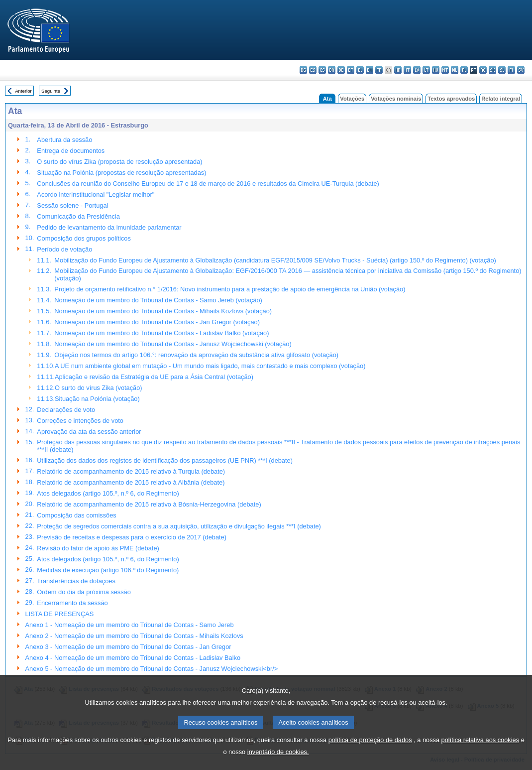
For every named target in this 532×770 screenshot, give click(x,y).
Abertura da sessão (64, 140)
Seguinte (51, 91)
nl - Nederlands (455, 70)
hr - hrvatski (398, 70)
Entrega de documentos (71, 151)
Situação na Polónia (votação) (97, 399)
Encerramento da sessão (72, 603)
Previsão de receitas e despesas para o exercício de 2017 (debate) (132, 537)
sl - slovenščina (502, 70)
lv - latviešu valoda (417, 70)
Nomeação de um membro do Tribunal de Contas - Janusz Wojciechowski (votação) (173, 344)
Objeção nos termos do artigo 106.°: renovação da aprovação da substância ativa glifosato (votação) (196, 355)
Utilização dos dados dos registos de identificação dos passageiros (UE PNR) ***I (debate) (165, 460)
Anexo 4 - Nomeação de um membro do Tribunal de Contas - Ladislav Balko (133, 658)
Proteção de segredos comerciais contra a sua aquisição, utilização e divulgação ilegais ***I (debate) (179, 526)
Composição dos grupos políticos (84, 238)
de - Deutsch (341, 70)
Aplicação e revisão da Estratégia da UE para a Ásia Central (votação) (154, 377)
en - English (370, 70)
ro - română (483, 70)
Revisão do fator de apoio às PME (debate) (98, 548)
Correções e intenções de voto (80, 421)
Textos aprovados (451, 99)
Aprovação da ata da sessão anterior (89, 432)
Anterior (23, 91)
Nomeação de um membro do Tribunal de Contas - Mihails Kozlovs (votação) (163, 311)
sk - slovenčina (492, 70)
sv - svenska (521, 70)
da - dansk (332, 70)
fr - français (379, 70)
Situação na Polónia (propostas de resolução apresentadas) (121, 173)
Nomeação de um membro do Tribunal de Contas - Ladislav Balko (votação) (161, 333)
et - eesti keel (351, 70)
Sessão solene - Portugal (72, 205)
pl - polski (464, 70)
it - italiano (407, 70)
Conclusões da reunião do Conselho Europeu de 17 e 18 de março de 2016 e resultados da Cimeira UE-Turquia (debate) (208, 184)
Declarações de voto (66, 410)
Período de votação (64, 249)
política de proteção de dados (370, 752)
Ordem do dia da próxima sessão (84, 592)
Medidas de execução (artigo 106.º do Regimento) (108, 570)
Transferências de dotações (76, 581)
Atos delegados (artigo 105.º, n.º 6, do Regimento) (108, 493)
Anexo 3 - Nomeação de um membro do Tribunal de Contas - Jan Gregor (128, 647)
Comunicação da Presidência (78, 216)
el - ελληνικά (360, 70)
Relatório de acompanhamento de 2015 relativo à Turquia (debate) (131, 471)
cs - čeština (322, 70)
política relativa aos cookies (480, 752)
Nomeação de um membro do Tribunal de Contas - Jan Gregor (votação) (157, 322)
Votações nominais (396, 99)
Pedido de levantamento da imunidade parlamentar (109, 227)
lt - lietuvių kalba (426, 70)
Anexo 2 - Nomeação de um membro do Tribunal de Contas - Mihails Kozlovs (134, 636)
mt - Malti (445, 70)
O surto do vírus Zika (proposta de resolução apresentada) (119, 162)
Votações (352, 99)
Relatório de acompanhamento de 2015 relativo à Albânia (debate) (131, 482)
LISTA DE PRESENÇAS (60, 614)
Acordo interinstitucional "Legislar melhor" (96, 194)
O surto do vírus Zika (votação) (99, 388)
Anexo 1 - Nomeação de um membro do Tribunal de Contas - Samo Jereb (130, 625)
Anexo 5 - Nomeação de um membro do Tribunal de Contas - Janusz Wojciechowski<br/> (152, 669)
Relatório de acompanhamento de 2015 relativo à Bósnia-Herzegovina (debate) (149, 504)
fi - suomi (511, 70)
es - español (313, 70)
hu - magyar (436, 70)
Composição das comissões (76, 515)
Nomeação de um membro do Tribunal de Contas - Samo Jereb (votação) (158, 300)
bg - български (303, 70)
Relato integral (501, 99)
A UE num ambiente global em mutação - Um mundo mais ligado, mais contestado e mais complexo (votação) (210, 366)
